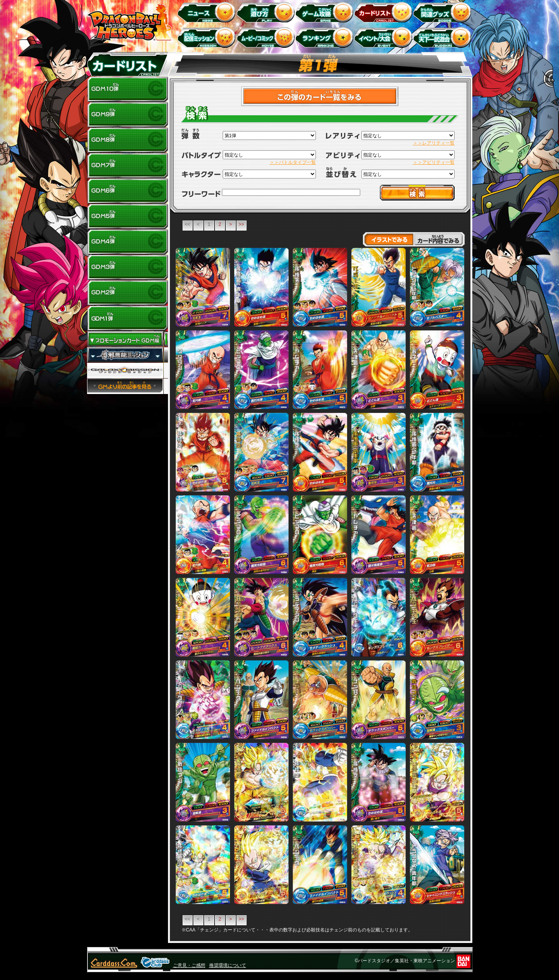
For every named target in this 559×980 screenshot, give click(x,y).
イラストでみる (388, 239)
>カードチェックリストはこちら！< (320, 96)
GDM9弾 (128, 115)
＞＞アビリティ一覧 (434, 162)
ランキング (326, 37)
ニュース (208, 12)
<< (187, 224)
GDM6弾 (128, 191)
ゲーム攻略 (326, 12)
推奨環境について (228, 965)
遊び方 (267, 12)
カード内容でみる (439, 239)
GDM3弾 (128, 268)
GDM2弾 (128, 293)
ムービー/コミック (267, 37)
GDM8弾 (128, 140)
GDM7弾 (128, 166)
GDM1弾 (128, 318)
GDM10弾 (128, 89)
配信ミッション (208, 37)
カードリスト (385, 12)
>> (241, 224)
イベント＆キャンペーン (385, 37)
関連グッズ (444, 12)
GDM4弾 (128, 242)
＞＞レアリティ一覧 (434, 143)
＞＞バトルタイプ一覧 (293, 162)
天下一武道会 (444, 37)
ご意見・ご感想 (189, 965)
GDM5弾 (128, 217)
